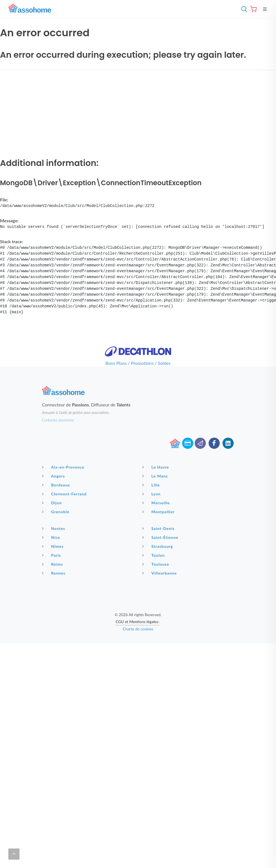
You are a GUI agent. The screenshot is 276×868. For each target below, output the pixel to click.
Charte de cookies (138, 629)
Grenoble (56, 512)
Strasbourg (158, 546)
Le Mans (156, 476)
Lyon (152, 494)
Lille (152, 485)
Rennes (54, 573)
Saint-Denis (159, 528)
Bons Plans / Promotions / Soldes (138, 363)
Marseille (157, 503)
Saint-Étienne (161, 537)
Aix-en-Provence (64, 467)
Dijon (53, 503)
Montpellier (159, 512)
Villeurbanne (160, 573)
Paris (52, 555)
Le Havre (156, 467)
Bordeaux (57, 485)
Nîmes (54, 546)
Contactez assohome (58, 420)
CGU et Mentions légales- (138, 622)
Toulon (154, 555)
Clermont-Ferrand (65, 494)
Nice (52, 537)
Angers (54, 476)
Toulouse (157, 564)
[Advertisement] (138, 114)
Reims (53, 564)
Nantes (54, 528)
